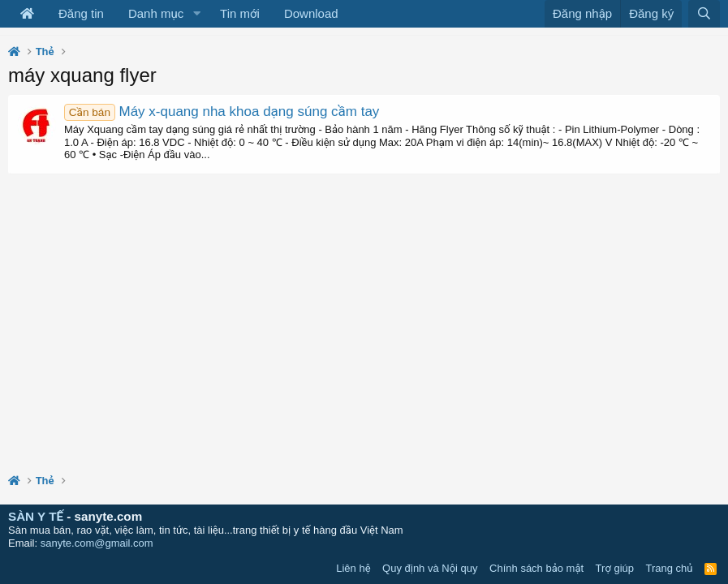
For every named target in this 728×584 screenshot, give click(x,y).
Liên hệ (353, 568)
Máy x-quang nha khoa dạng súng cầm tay (222, 112)
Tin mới (240, 13)
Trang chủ (670, 568)
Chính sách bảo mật (536, 568)
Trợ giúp (615, 568)
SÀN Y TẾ (36, 516)
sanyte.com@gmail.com (97, 543)
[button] (196, 14)
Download (311, 13)
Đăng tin (81, 13)
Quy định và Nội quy (430, 568)
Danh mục (156, 13)
